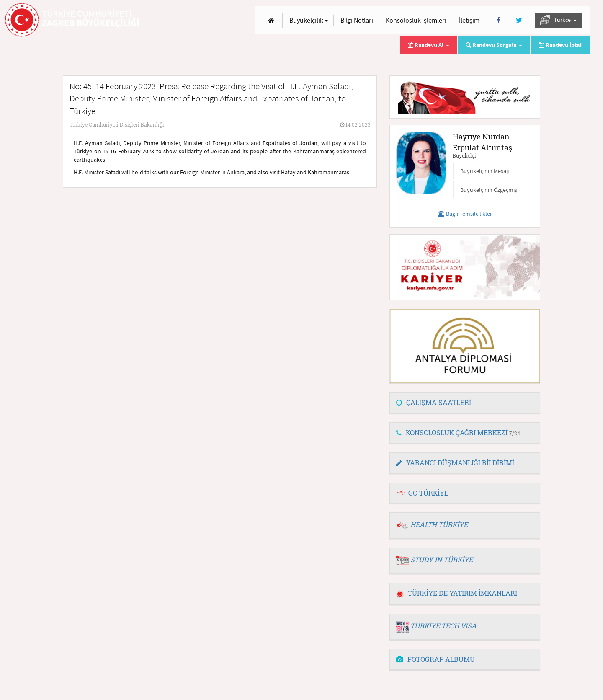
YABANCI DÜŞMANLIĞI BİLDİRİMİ (455, 463)
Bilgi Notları (357, 20)
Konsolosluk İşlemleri (416, 20)
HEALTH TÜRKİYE (439, 524)
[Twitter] (519, 20)
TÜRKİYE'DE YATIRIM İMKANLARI (457, 593)
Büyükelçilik (309, 20)
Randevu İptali (561, 45)
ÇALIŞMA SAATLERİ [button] (434, 402)
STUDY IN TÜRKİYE (442, 559)
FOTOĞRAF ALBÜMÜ (435, 659)
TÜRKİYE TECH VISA (443, 626)
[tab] (465, 403)
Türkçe (558, 20)
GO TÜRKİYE (428, 493)
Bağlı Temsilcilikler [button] (465, 214)
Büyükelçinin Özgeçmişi (489, 190)
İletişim (469, 20)
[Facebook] (499, 20)
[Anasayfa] (272, 20)
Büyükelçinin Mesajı (484, 171)
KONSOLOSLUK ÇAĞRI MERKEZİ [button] (458, 433)
